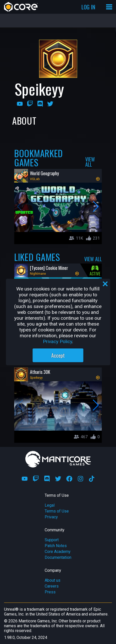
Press (50, 592)
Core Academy (58, 552)
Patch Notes (56, 546)
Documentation (58, 557)
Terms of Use (57, 511)
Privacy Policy (57, 341)
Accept (58, 355)
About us (53, 580)
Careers (52, 586)
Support (52, 540)
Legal (50, 505)
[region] (58, 322)
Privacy (51, 517)
